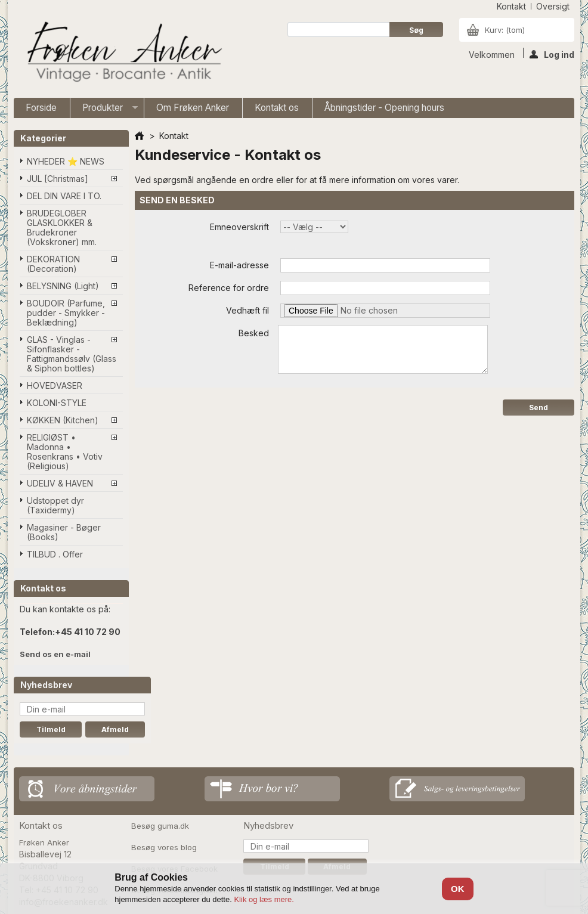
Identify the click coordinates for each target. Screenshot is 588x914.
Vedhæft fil (247, 310)
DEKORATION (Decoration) (53, 264)
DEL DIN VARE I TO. (64, 196)
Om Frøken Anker (193, 108)
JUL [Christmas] (58, 179)
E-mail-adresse (239, 265)
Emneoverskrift (239, 227)
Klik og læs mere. (264, 899)
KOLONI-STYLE (57, 403)
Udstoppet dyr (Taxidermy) (55, 505)
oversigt (553, 6)
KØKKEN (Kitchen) (63, 420)
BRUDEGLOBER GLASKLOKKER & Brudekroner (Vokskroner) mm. (62, 227)
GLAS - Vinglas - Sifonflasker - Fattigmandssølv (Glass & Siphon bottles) (72, 354)
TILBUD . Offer (55, 554)
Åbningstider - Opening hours (384, 108)
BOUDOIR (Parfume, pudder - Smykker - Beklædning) (66, 313)
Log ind (552, 54)
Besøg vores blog (164, 847)
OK (458, 889)
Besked (254, 333)
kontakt (511, 6)
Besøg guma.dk (160, 826)
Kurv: (505, 30)
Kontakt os (277, 108)
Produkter (104, 110)
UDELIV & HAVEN (60, 483)
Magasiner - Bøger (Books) (64, 532)
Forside (41, 108)
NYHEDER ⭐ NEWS (66, 161)
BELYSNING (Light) (63, 286)
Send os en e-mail (55, 654)
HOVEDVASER (55, 385)
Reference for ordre (229, 288)
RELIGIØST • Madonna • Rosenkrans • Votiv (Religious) (65, 452)
